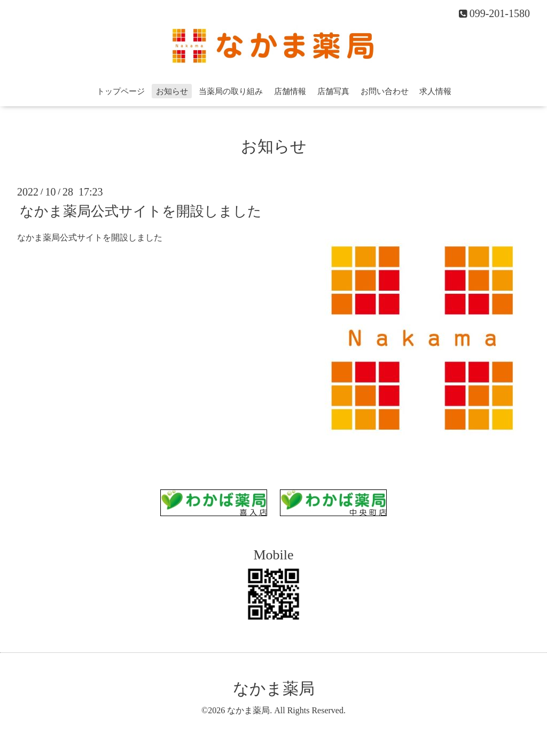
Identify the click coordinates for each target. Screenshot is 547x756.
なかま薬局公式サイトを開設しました (141, 211)
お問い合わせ (385, 91)
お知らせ (172, 91)
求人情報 (435, 91)
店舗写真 (333, 91)
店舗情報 (290, 91)
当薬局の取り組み (231, 91)
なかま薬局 (274, 688)
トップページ (121, 91)
